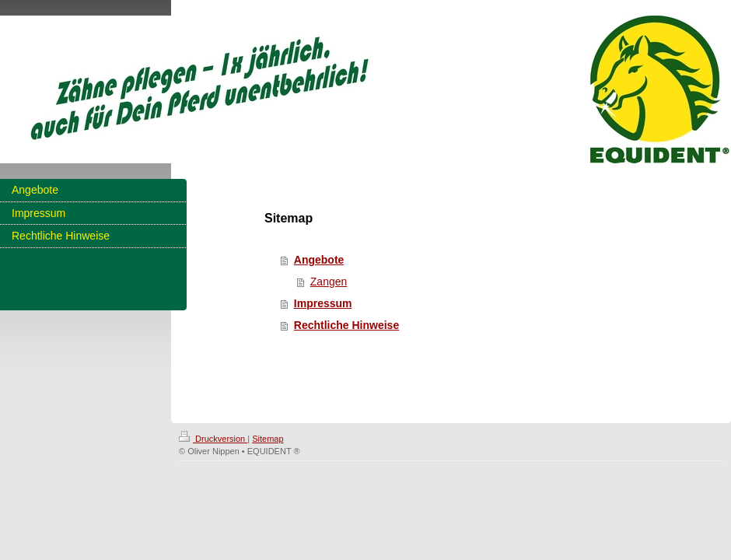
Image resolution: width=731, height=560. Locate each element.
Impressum (323, 303)
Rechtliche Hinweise (346, 325)
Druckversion (213, 439)
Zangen (329, 282)
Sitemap (268, 439)
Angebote (319, 260)
